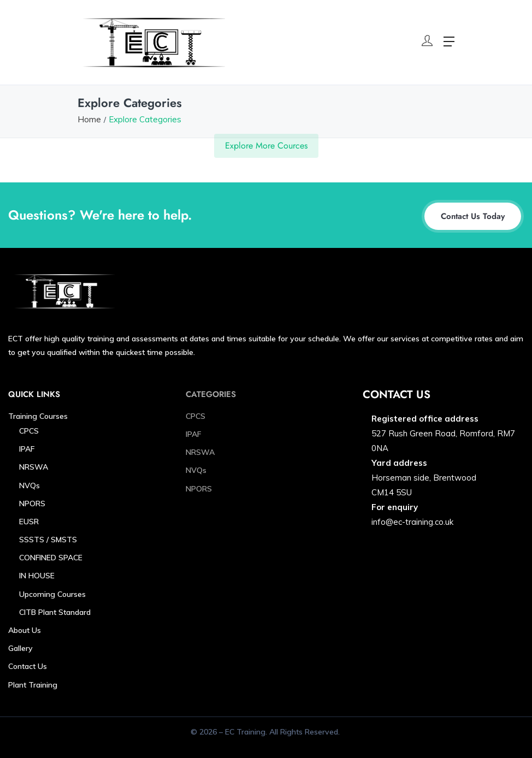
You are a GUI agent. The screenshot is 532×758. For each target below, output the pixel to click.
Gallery (20, 648)
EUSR (29, 522)
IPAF (27, 449)
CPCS (29, 431)
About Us (25, 630)
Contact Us (28, 666)
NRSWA (34, 467)
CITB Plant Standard (55, 612)
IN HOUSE (37, 576)
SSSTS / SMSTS (48, 540)
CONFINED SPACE (51, 558)
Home (89, 119)
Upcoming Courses (52, 594)
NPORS (32, 504)
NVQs (29, 485)
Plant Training (33, 685)
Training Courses (38, 416)
